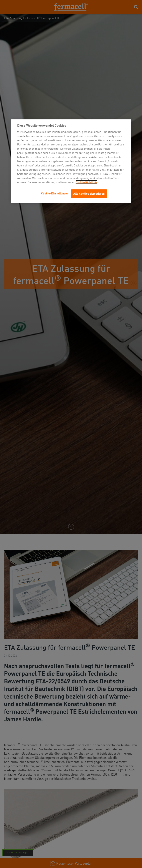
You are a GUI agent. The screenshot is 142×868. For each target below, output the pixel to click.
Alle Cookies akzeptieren (89, 194)
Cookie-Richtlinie (86, 182)
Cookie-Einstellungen (55, 194)
